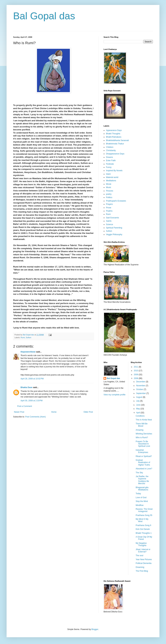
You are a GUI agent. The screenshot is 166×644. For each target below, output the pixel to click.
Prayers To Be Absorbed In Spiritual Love (143, 444)
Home (54, 412)
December (141, 382)
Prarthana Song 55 (144, 515)
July (138, 401)
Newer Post (19, 412)
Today (138, 494)
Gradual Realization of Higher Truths (143, 462)
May (138, 409)
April (138, 413)
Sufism (29, 337)
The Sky (139, 473)
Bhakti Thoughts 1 (144, 533)
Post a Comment (25, 406)
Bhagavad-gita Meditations (142, 489)
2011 (136, 367)
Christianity (111, 150)
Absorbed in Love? (144, 469)
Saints (109, 221)
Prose (109, 208)
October (140, 389)
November (141, 386)
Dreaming (140, 567)
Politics (109, 197)
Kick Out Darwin (143, 529)
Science (110, 224)
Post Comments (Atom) (35, 417)
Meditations (111, 181)
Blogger (95, 629)
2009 (136, 375)
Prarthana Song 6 (143, 525)
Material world (112, 177)
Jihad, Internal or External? (143, 551)
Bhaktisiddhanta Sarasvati (117, 140)
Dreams (109, 157)
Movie (109, 184)
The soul (139, 556)
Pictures (110, 191)
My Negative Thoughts (141, 544)
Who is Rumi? (142, 438)
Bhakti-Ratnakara (114, 137)
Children (110, 147)
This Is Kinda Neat (144, 420)
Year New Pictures (144, 559)
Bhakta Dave (26, 387)
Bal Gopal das (44, 16)
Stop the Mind (142, 501)
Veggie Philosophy (114, 234)
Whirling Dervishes (144, 434)
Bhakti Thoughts (113, 134)
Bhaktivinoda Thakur (115, 144)
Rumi (23, 337)
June (138, 405)
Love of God (141, 498)
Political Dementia (143, 563)
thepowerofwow (28, 352)
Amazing (139, 430)
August (139, 397)
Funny (109, 167)
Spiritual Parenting (114, 228)
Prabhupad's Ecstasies (116, 201)
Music (109, 187)
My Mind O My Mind (142, 520)
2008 (136, 378)
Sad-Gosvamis (113, 218)
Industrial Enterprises (142, 451)
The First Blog (142, 571)
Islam (108, 174)
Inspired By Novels (114, 171)
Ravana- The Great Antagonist (144, 510)
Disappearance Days (115, 154)
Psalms (109, 211)
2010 (136, 371)
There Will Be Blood (142, 425)
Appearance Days (114, 130)
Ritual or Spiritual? (144, 456)
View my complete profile (114, 395)
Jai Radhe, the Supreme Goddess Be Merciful (142, 480)
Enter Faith (111, 161)
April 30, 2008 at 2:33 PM (32, 401)
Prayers (109, 204)
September (141, 393)
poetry (109, 194)
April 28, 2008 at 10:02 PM (32, 379)
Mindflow (139, 505)
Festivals (110, 164)
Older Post (88, 412)
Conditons (140, 416)
